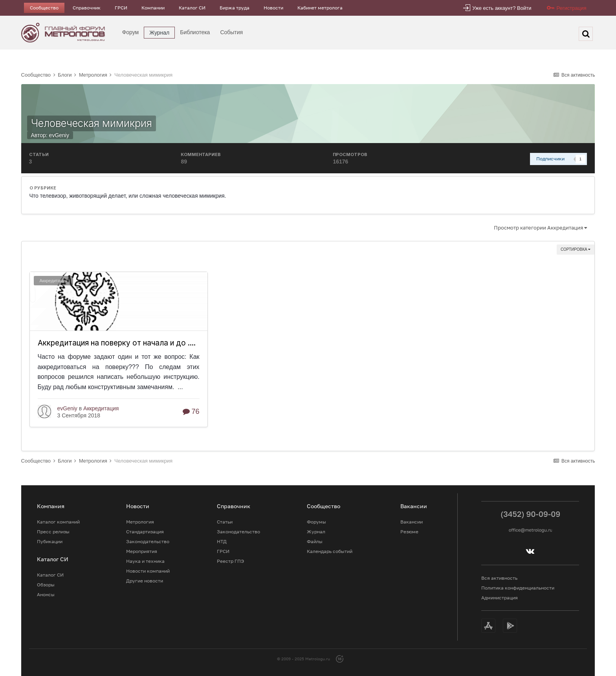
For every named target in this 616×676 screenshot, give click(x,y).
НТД (222, 541)
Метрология (140, 522)
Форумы (316, 522)
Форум (131, 32)
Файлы (315, 541)
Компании (153, 8)
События (231, 32)
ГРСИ (121, 8)
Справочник (87, 8)
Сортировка (576, 249)
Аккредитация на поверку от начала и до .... (117, 343)
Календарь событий (330, 551)
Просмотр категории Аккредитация (540, 228)
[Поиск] (586, 34)
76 (191, 411)
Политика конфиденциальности (518, 588)
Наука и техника (145, 561)
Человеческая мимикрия (92, 123)
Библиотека (195, 32)
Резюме (409, 532)
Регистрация (571, 8)
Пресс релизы (53, 532)
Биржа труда (235, 8)
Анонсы (46, 594)
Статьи (225, 522)
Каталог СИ (192, 8)
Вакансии (412, 522)
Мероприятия (142, 551)
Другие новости (145, 581)
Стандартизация (145, 532)
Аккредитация (54, 281)
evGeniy (59, 135)
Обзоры (46, 585)
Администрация (500, 598)
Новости (273, 8)
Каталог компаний (58, 522)
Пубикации (50, 541)
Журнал (159, 33)
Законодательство (148, 541)
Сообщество (44, 8)
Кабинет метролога (320, 8)
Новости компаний (148, 571)
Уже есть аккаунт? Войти (502, 8)
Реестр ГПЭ (230, 561)
